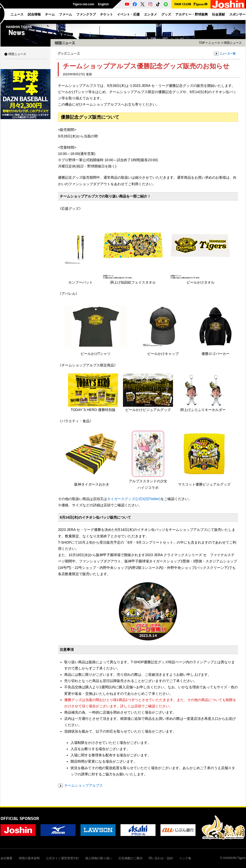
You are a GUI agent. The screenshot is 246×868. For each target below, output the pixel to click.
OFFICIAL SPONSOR (20, 818)
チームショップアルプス (83, 785)
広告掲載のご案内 (130, 858)
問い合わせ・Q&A (161, 858)
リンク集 (185, 858)
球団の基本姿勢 (29, 858)
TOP (202, 43)
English (103, 4)
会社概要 (6, 858)
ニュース (214, 43)
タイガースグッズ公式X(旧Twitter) (134, 499)
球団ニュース (17, 54)
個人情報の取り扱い (99, 858)
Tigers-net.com (83, 4)
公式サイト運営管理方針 (62, 858)
